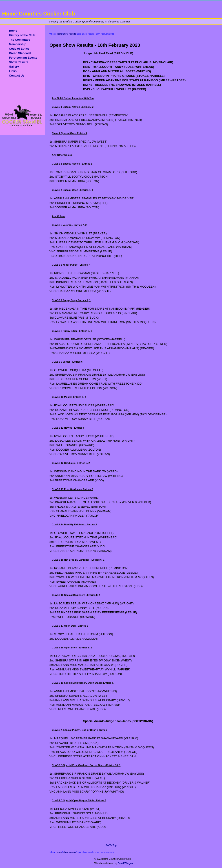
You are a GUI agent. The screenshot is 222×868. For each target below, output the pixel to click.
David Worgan (125, 863)
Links (13, 71)
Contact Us (17, 76)
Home (13, 31)
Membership (18, 44)
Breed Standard (20, 53)
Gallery (14, 67)
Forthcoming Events (23, 58)
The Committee (20, 40)
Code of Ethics (19, 49)
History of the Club (22, 35)
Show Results (19, 62)
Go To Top (111, 845)
